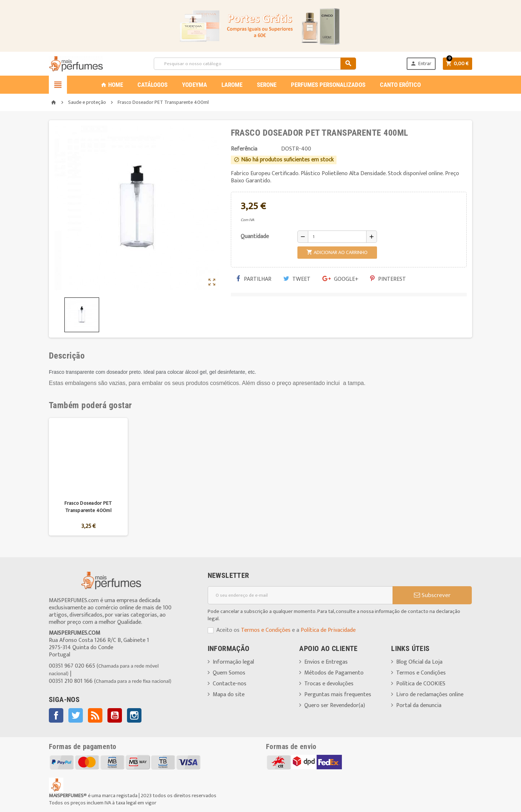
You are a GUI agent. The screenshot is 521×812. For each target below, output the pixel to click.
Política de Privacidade (328, 630)
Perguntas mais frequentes (338, 695)
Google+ (340, 279)
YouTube (115, 715)
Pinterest (388, 279)
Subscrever (432, 595)
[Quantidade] (337, 237)
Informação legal (233, 662)
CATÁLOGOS (153, 85)
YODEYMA (194, 85)
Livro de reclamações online (430, 695)
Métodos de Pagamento (334, 673)
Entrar (421, 64)
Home (112, 85)
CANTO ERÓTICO (400, 85)
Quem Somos (229, 673)
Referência (244, 149)
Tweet (297, 279)
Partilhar (254, 279)
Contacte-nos (230, 684)
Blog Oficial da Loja (419, 662)
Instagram (134, 715)
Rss (95, 715)
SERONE (267, 85)
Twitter (76, 715)
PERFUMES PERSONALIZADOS (328, 85)
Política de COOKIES (421, 684)
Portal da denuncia (419, 705)
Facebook (56, 715)
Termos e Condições (266, 630)
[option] (88, 477)
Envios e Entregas (326, 662)
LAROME (232, 85)
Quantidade (255, 236)
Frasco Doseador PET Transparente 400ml (88, 507)
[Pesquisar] (255, 64)
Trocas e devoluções (329, 684)
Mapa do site (229, 695)
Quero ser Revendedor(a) (335, 705)
